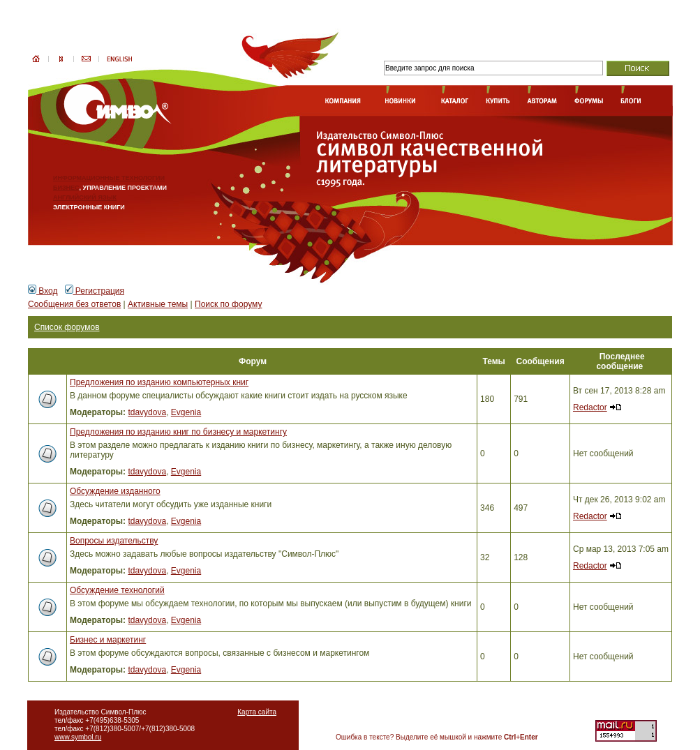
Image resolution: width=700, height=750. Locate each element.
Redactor (590, 407)
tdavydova (147, 412)
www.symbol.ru (78, 737)
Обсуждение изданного (115, 491)
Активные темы (158, 304)
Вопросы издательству (114, 541)
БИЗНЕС (66, 188)
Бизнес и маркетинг (108, 640)
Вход (43, 291)
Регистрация (95, 291)
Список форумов (67, 327)
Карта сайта (257, 712)
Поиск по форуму (228, 304)
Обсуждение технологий (117, 590)
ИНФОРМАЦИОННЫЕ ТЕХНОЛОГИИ (109, 178)
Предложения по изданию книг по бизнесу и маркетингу (178, 432)
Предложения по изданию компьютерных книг (159, 382)
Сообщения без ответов (74, 304)
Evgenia (186, 412)
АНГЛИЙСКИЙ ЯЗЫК (85, 197)
